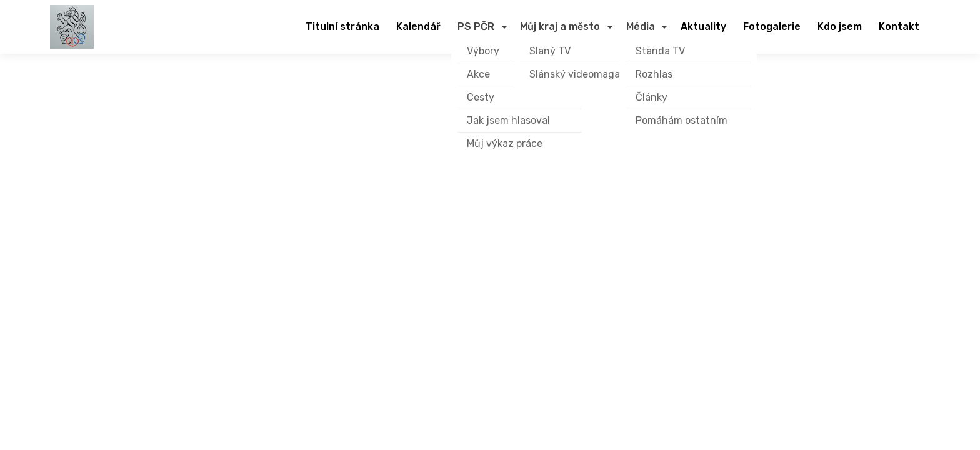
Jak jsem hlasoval (508, 120)
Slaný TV (550, 51)
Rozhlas (654, 74)
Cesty (481, 97)
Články (652, 97)
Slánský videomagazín (582, 74)
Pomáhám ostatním (682, 120)
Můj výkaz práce (505, 143)
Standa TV (660, 51)
